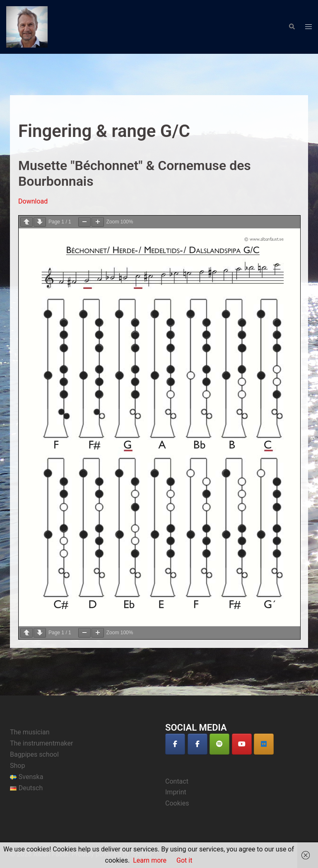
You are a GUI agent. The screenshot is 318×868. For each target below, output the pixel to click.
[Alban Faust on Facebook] (175, 744)
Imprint (176, 792)
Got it (184, 860)
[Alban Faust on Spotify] (219, 744)
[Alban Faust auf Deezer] (264, 744)
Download (33, 201)
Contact (177, 781)
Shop (17, 766)
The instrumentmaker (41, 743)
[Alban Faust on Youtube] (242, 744)
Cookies (177, 803)
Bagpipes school (34, 754)
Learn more (150, 860)
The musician (30, 732)
